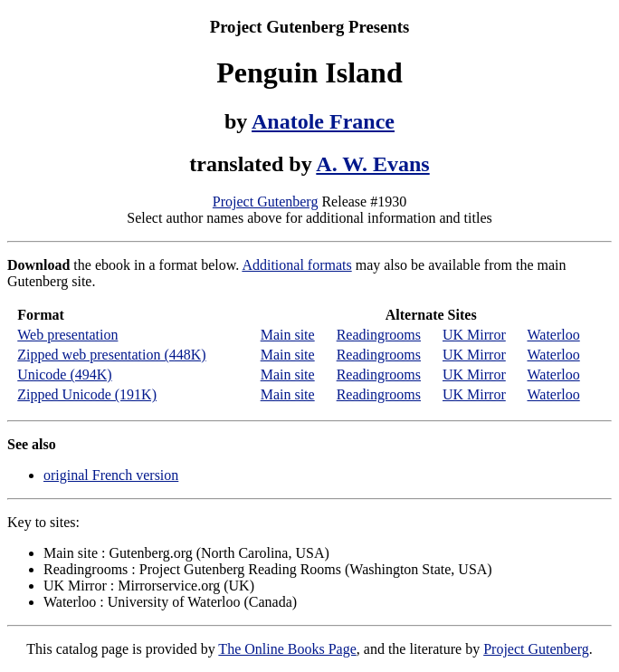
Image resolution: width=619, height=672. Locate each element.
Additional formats (296, 265)
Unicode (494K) (64, 374)
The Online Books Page (287, 649)
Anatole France (323, 121)
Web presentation (67, 335)
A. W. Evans (372, 164)
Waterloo (553, 335)
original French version (111, 475)
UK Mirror (474, 335)
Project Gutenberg (266, 202)
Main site (288, 335)
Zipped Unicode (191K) (87, 394)
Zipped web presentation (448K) (111, 355)
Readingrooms (379, 335)
